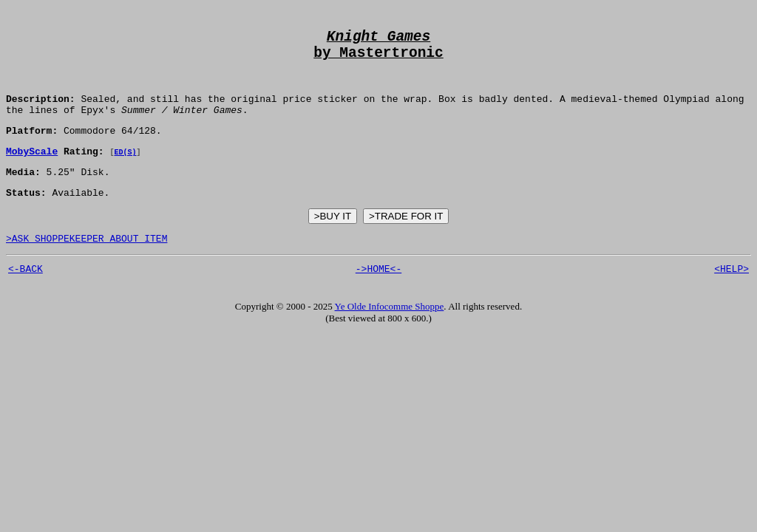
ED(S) (125, 172)
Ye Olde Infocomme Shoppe (390, 336)
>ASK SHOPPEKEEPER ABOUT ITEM (86, 265)
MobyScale (32, 171)
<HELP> (731, 298)
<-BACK (26, 298)
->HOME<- (378, 298)
